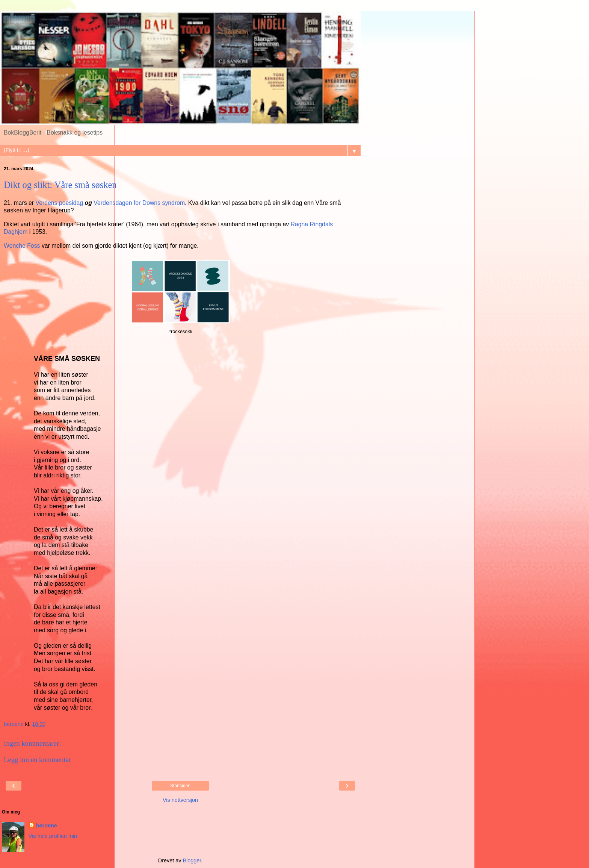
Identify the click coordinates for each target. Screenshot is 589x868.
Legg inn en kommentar (37, 760)
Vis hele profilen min (53, 836)
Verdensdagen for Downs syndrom (139, 203)
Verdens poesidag (59, 203)
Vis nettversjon (180, 800)
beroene (47, 826)
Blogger (192, 860)
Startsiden (180, 786)
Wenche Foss (22, 246)
